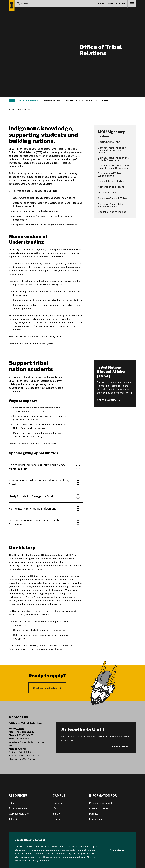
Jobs (11, 803)
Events (57, 819)
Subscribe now (120, 747)
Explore (120, 4)
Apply (101, 4)
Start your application (45, 688)
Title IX (13, 819)
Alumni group (52, 100)
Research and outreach (117, 100)
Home (11, 110)
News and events (73, 100)
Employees (95, 819)
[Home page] (12, 5)
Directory (58, 803)
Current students (99, 808)
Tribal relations (28, 100)
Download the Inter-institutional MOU (28, 343)
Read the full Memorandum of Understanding (32, 336)
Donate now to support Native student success (34, 443)
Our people (93, 100)
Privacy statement (19, 808)
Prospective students (101, 803)
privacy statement (41, 860)
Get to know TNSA (107, 400)
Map (55, 808)
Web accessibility (19, 814)
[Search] (18, 4)
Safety (57, 814)
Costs (110, 4)
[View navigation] (132, 4)
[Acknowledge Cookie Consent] (117, 850)
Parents (94, 814)
